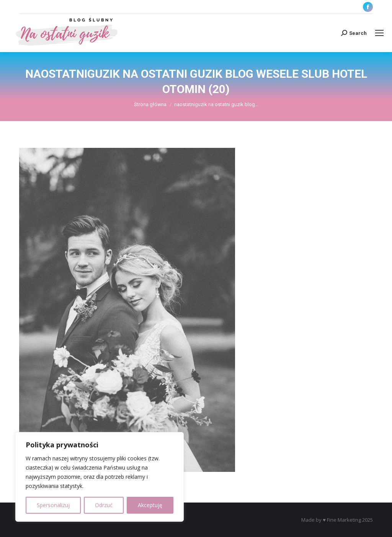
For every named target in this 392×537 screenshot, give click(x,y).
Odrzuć (104, 505)
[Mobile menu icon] (379, 33)
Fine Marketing (344, 520)
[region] (100, 477)
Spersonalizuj (53, 505)
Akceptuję (150, 505)
